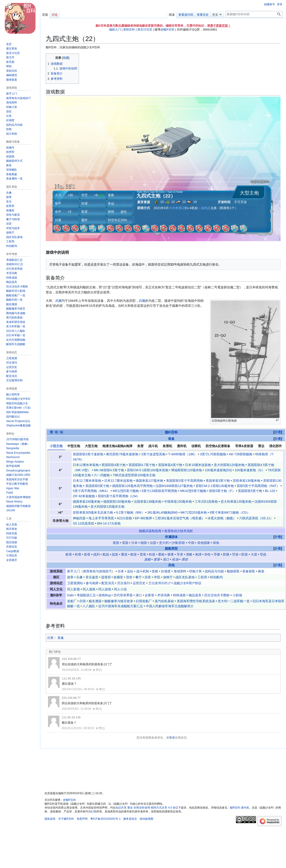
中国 (191, 543)
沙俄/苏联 (178, 543)
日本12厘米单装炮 (86, 465)
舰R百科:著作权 (240, 808)
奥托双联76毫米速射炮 (122, 454)
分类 (50, 638)
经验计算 (195, 571)
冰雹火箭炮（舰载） (222, 518)
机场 (175, 559)
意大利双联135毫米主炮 (108, 507)
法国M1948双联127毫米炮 (174, 486)
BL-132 (270, 491)
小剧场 (237, 595)
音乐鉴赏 (92, 577)
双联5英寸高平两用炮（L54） (119, 496)
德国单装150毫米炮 (87, 502)
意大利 (164, 543)
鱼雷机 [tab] (167, 446)
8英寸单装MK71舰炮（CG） (230, 512)
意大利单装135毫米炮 (236, 502)
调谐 (185, 559)
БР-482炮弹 (143, 518)
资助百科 (129, 29)
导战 (263, 554)
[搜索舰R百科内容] (254, 14)
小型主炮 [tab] (56, 446)
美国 (116, 543)
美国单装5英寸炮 (218, 481)
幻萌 (94, 812)
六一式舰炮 (102, 475)
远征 (130, 571)
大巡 (254, 554)
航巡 (134, 554)
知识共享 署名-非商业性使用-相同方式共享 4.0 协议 (147, 808)
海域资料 (180, 571)
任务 (121, 571)
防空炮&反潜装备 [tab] (218, 446)
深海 (216, 543)
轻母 (78, 554)
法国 (153, 543)
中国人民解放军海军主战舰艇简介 (170, 606)
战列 (96, 554)
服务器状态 (130, 819)
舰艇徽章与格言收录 (119, 601)
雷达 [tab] (261, 446)
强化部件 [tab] (276, 446)
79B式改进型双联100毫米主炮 (134, 475)
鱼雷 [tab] (140, 446)
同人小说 (120, 589)
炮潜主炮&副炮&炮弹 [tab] (117, 446)
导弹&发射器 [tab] (244, 446)
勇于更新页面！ (220, 26)
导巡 (235, 554)
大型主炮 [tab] (91, 446)
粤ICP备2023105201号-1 (105, 819)
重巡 (124, 554)
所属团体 (171, 537)
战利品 (206, 208)
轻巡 (152, 554)
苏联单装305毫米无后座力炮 (93, 512)
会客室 (149, 595)
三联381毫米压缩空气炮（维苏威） (180, 518)
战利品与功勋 (214, 571)
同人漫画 (89, 589)
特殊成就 (179, 595)
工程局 (202, 577)
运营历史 (139, 583)
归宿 (83, 601)
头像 (79, 577)
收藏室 (118, 577)
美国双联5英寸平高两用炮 (185, 481)
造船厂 (72, 601)
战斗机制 (143, 571)
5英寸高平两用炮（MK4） (91, 491)
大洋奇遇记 (177, 208)
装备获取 (249, 571)
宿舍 (129, 577)
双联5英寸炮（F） (222, 491)
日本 (134, 543)
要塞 (157, 559)
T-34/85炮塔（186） (183, 454)
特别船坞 (216, 577)
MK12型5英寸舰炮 (126, 491)
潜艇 (189, 554)
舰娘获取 (233, 571)
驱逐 (171, 554)
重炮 (161, 554)
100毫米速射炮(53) (218, 470)
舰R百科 (171, 432)
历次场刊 (124, 583)
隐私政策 (50, 819)
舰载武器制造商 (150, 531)
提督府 (106, 577)
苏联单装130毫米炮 (247, 481)
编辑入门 (115, 29)
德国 (144, 543)
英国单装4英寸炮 (170, 465)
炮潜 (198, 554)
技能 (155, 571)
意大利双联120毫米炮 (229, 465)
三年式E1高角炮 (206, 502)
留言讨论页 (145, 29)
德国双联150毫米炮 (117, 502)
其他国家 (204, 543)
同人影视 (73, 589)
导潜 (180, 554)
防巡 (245, 554)
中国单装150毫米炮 (178, 502)
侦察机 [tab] (196, 446)
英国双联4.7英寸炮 (142, 465)
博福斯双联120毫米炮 (186, 470)
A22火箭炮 (124, 518)
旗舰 (147, 559)
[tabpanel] (166, 489)
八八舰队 (89, 606)
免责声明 (82, 819)
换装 (261, 571)
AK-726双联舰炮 (241, 454)
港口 (166, 559)
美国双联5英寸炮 (97, 486)
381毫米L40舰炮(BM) (162, 512)
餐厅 (139, 577)
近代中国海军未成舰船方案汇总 (121, 606)
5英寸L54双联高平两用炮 (159, 491)
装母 (87, 554)
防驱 (226, 554)
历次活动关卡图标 (217, 595)
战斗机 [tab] (153, 446)
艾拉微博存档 (158, 583)
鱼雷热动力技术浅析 (179, 531)
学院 (157, 577)
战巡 (115, 554)
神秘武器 (79, 518)
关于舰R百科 (66, 819)
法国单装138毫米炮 (148, 502)
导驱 (217, 554)
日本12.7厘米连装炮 (118, 481)
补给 (208, 554)
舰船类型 (171, 548)
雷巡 (143, 554)
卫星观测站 (75, 583)
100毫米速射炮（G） (250, 470)
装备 (171, 439)
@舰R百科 (167, 29)
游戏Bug (105, 595)
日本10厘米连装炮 (198, 465)
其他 (171, 565)
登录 (172, 738)
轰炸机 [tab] (182, 446)
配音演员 (108, 583)
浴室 (148, 577)
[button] (12, 560)
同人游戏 (105, 589)
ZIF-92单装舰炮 (84, 496)
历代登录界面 (123, 595)
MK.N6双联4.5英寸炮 (109, 470)
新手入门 (73, 571)
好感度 (166, 571)
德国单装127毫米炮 (149, 481)
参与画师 (92, 583)
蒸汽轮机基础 (164, 601)
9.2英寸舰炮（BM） (130, 512)
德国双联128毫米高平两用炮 (132, 486)
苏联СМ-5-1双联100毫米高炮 (148, 470)
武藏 (58, 301)
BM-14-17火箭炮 (109, 523)
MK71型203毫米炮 (194, 512)
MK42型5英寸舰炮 (193, 491)
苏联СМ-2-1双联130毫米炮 (215, 486)
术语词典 (164, 595)
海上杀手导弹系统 (101, 518)
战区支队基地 (185, 577)
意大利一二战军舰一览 (234, 601)
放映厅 (168, 577)
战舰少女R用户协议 (187, 583)
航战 (106, 554)
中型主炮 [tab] (74, 446)
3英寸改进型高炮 (153, 454)
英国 (125, 543)
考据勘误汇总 (86, 595)
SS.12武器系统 (84, 523)
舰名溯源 (95, 601)
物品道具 (195, 595)
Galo (71, 595)
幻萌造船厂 (144, 601)
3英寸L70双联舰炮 (213, 454)
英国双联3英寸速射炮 (88, 454)
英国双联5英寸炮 (250, 491)
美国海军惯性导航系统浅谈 (196, 601)
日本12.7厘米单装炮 (87, 481)
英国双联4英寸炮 (114, 465)
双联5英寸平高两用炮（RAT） (258, 486)
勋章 (70, 577)
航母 (69, 554)
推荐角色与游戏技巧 (97, 571)
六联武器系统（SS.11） (256, 518)
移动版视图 (147, 819)
